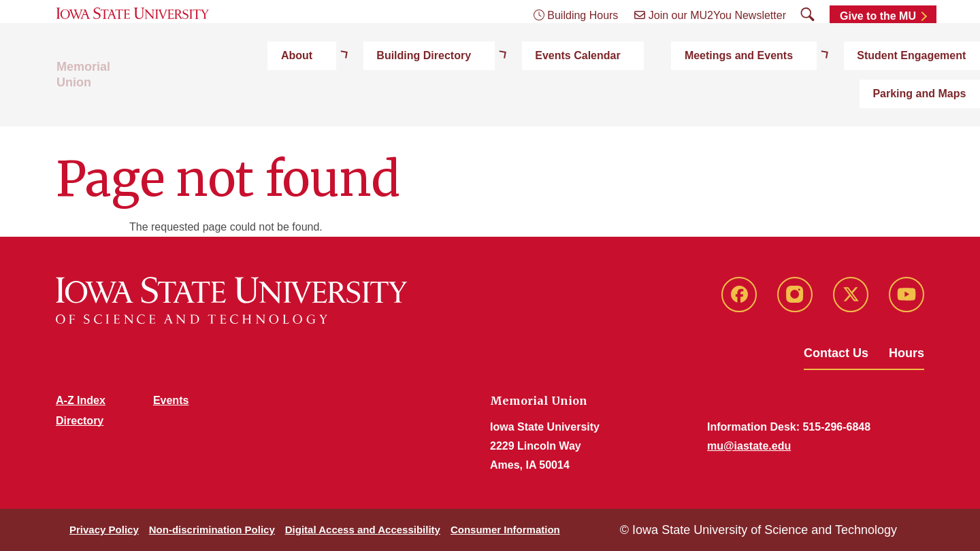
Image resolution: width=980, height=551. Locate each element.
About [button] (282, 103)
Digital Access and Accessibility (363, 530)
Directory (80, 421)
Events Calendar (489, 103)
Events (171, 400)
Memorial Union (102, 103)
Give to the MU (878, 43)
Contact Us (836, 353)
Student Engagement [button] (749, 103)
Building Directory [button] (372, 103)
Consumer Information (505, 530)
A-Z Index (81, 400)
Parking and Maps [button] (877, 103)
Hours (906, 353)
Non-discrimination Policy (212, 530)
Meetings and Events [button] (613, 103)
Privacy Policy (104, 530)
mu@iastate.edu (749, 446)
